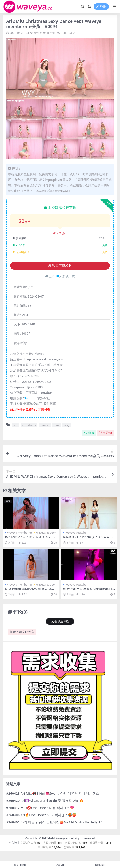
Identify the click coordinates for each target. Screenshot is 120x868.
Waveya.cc (62, 838)
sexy (67, 425)
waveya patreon (46, 533)
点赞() (105, 433)
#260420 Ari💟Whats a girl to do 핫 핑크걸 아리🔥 (45, 800)
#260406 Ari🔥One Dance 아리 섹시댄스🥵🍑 (41, 815)
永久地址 (14, 843)
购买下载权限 (60, 266)
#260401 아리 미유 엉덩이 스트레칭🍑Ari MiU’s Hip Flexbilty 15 (54, 822)
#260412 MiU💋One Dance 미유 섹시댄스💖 (40, 808)
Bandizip (30, 398)
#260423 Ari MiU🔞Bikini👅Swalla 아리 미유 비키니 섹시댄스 (53, 793)
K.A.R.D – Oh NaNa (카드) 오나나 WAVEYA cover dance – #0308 (88, 539)
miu (56, 425)
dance (45, 425)
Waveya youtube (76, 533)
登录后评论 (60, 621)
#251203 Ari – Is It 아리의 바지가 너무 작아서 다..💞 (30, 539)
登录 (101, 7)
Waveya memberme (42, 33)
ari (16, 425)
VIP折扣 (60, 233)
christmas (29, 425)
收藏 (89, 433)
